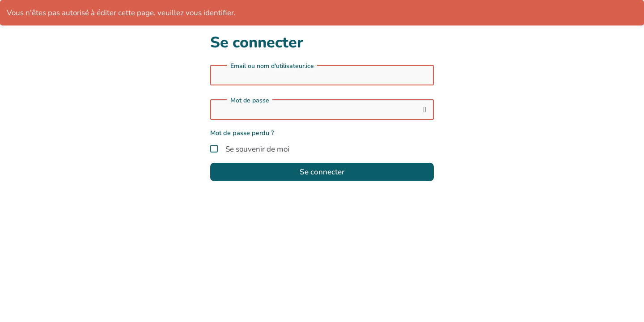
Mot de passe (250, 101)
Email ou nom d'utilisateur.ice (272, 66)
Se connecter (322, 172)
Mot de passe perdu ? (242, 133)
